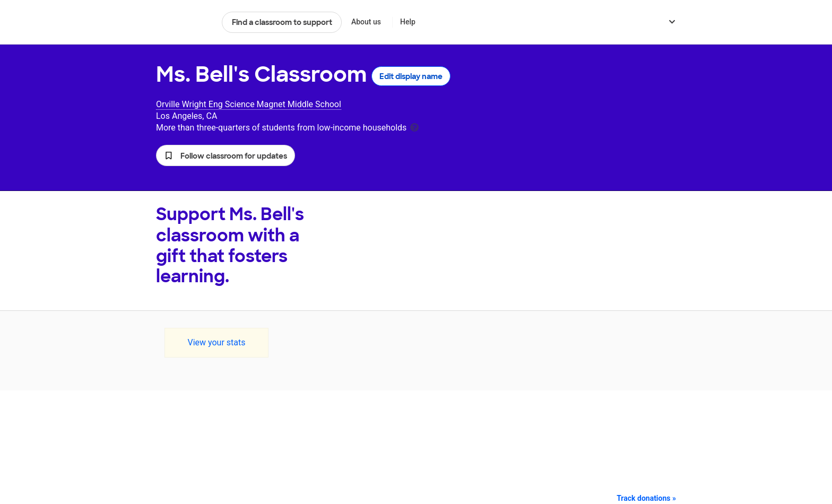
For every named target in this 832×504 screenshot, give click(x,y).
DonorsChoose (184, 22)
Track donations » (646, 498)
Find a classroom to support (282, 22)
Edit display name (411, 76)
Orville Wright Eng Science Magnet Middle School (249, 104)
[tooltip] (414, 127)
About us (366, 22)
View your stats (216, 342)
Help (408, 22)
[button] (226, 155)
